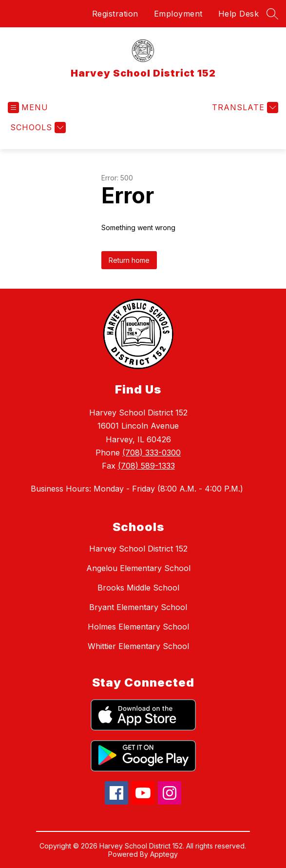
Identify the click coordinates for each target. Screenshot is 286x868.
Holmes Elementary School (138, 627)
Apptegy (164, 854)
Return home (129, 260)
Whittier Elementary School (138, 646)
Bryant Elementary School (138, 607)
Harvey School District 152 (138, 549)
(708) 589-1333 (146, 466)
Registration (115, 14)
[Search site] (272, 14)
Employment (178, 14)
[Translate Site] (244, 108)
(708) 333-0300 (152, 453)
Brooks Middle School (138, 588)
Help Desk (239, 14)
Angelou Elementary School (138, 568)
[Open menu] (28, 108)
